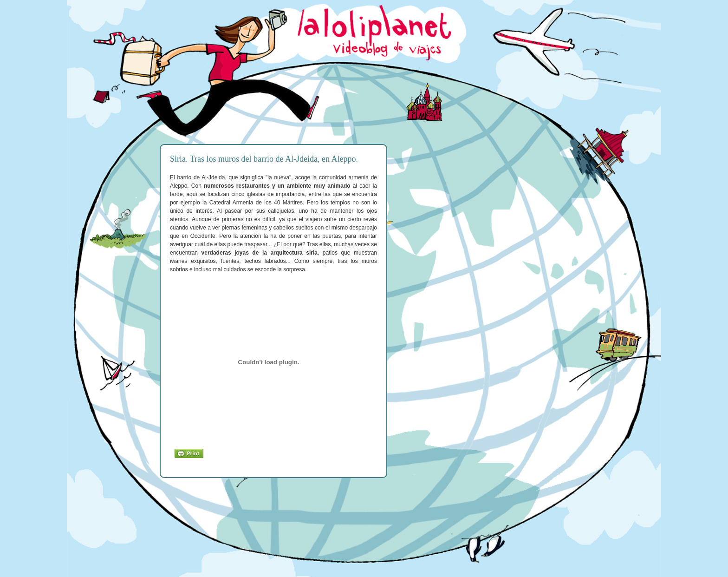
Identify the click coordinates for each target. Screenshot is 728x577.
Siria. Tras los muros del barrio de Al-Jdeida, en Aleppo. (264, 159)
